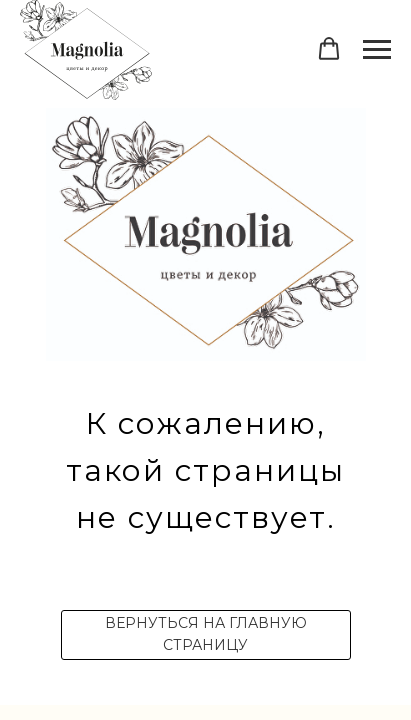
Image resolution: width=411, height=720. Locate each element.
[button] (329, 49)
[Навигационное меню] (377, 50)
